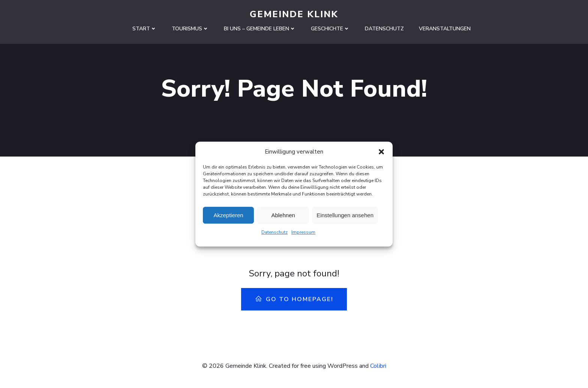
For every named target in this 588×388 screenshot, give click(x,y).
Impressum (303, 235)
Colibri (378, 366)
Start (145, 29)
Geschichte (330, 29)
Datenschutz (274, 235)
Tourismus (190, 29)
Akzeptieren (228, 218)
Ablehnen (283, 218)
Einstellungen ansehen (345, 218)
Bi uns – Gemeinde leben (260, 29)
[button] (381, 154)
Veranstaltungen (445, 29)
